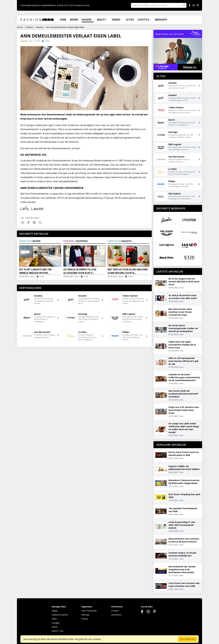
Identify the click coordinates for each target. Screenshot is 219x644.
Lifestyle (145, 20)
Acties (130, 20)
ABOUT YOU (58, 631)
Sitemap (85, 615)
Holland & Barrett (60, 615)
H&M (54, 619)
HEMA (55, 627)
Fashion (88, 20)
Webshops (161, 20)
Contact (115, 611)
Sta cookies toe (188, 639)
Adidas (55, 611)
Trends (117, 20)
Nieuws (74, 20)
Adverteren (116, 615)
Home (63, 20)
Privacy (85, 619)
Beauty (103, 20)
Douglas (56, 623)
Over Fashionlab (89, 611)
